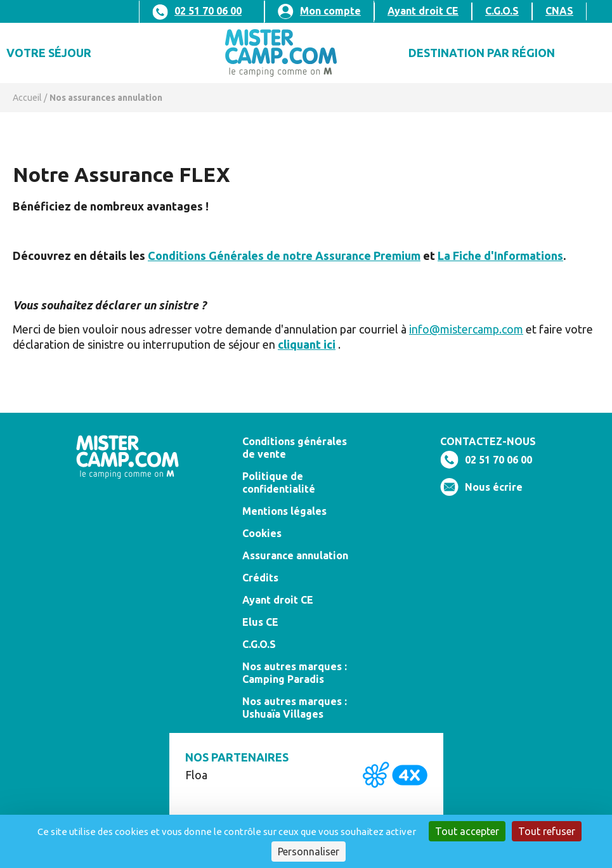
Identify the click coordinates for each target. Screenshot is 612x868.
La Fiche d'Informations (500, 256)
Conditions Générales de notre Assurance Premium (284, 256)
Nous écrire (494, 487)
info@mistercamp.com (466, 329)
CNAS (559, 11)
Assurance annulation (295, 555)
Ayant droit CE (423, 11)
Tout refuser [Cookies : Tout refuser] (547, 831)
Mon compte (330, 11)
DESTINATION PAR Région (482, 53)
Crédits (260, 578)
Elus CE (260, 622)
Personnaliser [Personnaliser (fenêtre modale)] (309, 852)
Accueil (27, 98)
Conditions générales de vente (295, 448)
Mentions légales (284, 511)
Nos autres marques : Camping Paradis (295, 673)
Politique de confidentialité (279, 483)
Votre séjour (49, 53)
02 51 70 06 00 (208, 11)
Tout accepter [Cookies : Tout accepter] (467, 831)
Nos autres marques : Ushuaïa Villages (295, 708)
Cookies (262, 533)
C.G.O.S (502, 11)
